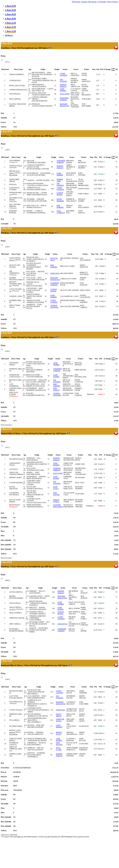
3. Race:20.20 (6, 228)
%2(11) (100, 744)
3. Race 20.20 (10, 14)
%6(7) (100, 189)
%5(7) (100, 710)
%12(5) (102, 306)
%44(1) (100, 603)
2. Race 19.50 (10, 10)
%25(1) (100, 726)
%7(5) (100, 630)
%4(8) (100, 483)
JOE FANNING (63, 80)
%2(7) (100, 618)
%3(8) (100, 206)
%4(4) (100, 389)
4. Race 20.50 (10, 18)
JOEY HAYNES (56, 494)
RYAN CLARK (59, 749)
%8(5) (100, 459)
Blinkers (19, 173)
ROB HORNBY (60, 206)
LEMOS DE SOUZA (60, 720)
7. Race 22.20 (10, 31)
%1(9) (100, 473)
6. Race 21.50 (10, 27)
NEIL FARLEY (56, 389)
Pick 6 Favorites (113, 2)
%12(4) (102, 279)
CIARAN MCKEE (60, 194)
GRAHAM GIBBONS (57, 469)
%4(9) (101, 259)
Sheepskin (14, 168)
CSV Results (102, 2)
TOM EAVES (55, 273)
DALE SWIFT (65, 94)
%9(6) (100, 194)
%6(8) (101, 290)
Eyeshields (14, 175)
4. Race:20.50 (6, 333)
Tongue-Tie (14, 162)
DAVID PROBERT (60, 200)
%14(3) (102, 266)
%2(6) (100, 385)
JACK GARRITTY (61, 212)
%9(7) (101, 296)
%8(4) (100, 501)
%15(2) (102, 284)
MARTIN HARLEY (63, 86)
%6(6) (100, 597)
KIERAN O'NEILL (56, 501)
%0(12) (101, 394)
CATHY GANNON (63, 74)
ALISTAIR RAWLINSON (58, 506)
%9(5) (100, 200)
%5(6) (100, 488)
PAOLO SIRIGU (59, 715)
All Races (9, 35)
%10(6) (102, 273)
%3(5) (100, 381)
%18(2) (101, 364)
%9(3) (100, 478)
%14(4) (100, 167)
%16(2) (100, 180)
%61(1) (101, 376)
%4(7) (100, 494)
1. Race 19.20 (10, 6)
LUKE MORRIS (63, 90)
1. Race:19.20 (6, 43)
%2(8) (100, 613)
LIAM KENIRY (56, 376)
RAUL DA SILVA (54, 259)
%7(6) (100, 740)
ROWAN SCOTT (59, 733)
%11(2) (100, 464)
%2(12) (100, 749)
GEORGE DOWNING (54, 306)
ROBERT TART (60, 180)
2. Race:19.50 (6, 131)
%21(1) (100, 174)
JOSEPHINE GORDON (64, 99)
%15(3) (100, 162)
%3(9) (100, 184)
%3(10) (100, 212)
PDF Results (76, 2)
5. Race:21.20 (6, 429)
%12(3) (101, 370)
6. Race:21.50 (6, 562)
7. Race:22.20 (6, 661)
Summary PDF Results (89, 2)
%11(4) (100, 624)
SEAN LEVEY (56, 488)
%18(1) (102, 301)
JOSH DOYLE (63, 624)
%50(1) (101, 469)
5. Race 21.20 (10, 23)
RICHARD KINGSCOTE (65, 105)
